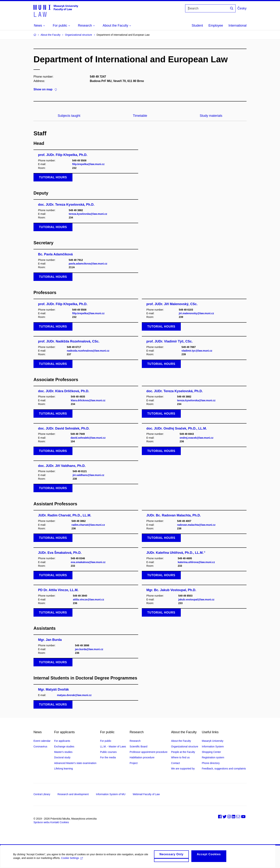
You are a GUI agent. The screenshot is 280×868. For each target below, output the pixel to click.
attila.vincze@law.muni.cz (89, 599)
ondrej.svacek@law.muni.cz (197, 438)
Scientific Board (138, 746)
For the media (108, 757)
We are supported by (183, 769)
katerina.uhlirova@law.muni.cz (196, 562)
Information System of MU (111, 794)
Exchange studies (64, 746)
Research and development (73, 794)
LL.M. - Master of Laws (113, 746)
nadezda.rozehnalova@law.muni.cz (88, 351)
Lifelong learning (63, 769)
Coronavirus (40, 746)
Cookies (64, 822)
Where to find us (180, 757)
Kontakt (55, 822)
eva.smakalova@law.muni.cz (88, 562)
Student (197, 26)
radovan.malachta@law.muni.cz (196, 525)
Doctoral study (62, 757)
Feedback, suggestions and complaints (224, 769)
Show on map (45, 89)
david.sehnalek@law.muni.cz (88, 438)
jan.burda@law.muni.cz (89, 649)
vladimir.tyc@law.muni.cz (197, 351)
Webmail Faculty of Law (146, 794)
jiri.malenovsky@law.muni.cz (196, 313)
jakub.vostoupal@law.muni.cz (196, 599)
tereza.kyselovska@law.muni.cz (88, 214)
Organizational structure (79, 35)
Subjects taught (69, 116)
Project (134, 763)
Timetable (140, 116)
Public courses (108, 752)
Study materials (211, 116)
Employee (216, 26)
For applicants (62, 741)
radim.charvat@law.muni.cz (88, 525)
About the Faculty (51, 35)
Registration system (213, 757)
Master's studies (63, 752)
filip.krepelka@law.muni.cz (88, 164)
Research (135, 741)
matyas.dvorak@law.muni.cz (74, 695)
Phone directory (211, 763)
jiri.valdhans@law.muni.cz (88, 475)
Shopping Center (211, 752)
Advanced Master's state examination (75, 763)
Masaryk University (212, 741)
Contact (176, 763)
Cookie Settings (72, 859)
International (237, 26)
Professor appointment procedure (149, 752)
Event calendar (42, 741)
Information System (213, 746)
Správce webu (42, 822)
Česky (242, 8)
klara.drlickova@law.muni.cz (88, 400)
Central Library (42, 794)
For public (106, 741)
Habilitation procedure (142, 757)
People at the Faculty (183, 752)
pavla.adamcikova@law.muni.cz (88, 264)
